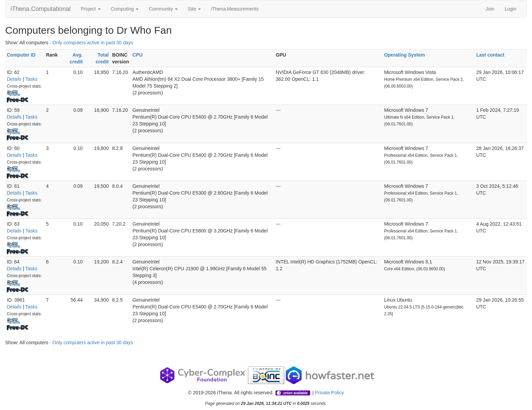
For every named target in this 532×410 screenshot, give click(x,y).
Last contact (490, 55)
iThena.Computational (41, 9)
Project (91, 9)
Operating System (404, 55)
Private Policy (330, 393)
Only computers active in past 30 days (93, 43)
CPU (138, 55)
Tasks (31, 79)
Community (163, 9)
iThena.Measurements (235, 9)
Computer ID (21, 55)
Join (490, 9)
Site (194, 9)
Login (511, 9)
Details (14, 79)
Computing (125, 9)
